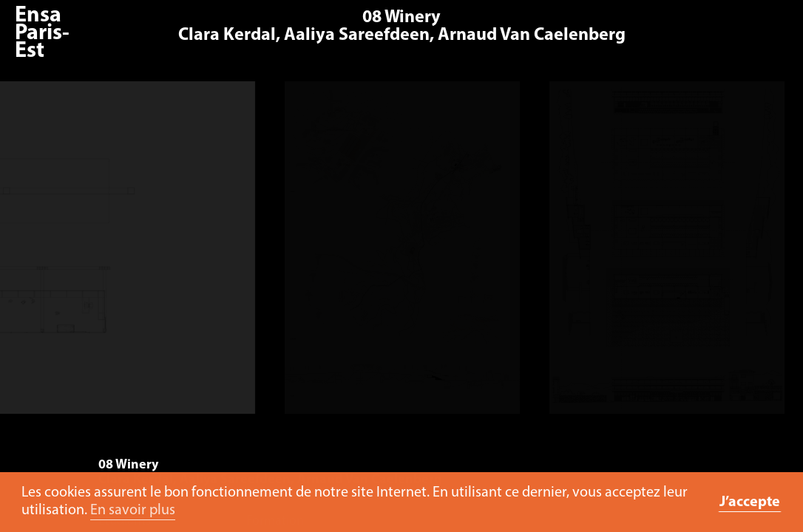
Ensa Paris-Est (42, 34)
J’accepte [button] (750, 502)
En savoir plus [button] (133, 511)
